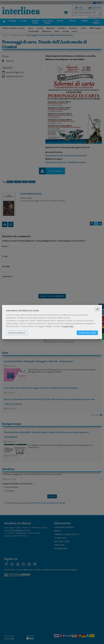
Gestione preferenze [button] (17, 333)
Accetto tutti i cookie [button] (87, 333)
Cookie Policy (68, 326)
